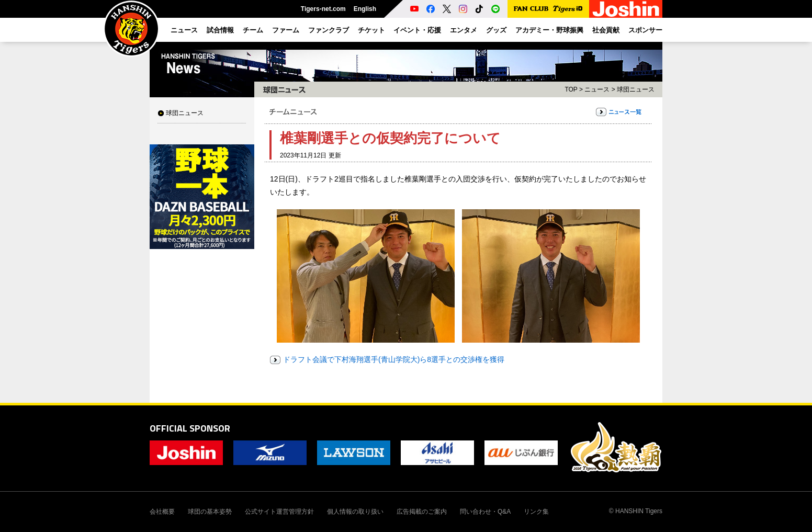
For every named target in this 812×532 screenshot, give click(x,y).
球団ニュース (185, 113)
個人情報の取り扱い (355, 512)
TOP (571, 89)
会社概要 (162, 512)
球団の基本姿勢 (210, 512)
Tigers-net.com (323, 9)
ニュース (597, 89)
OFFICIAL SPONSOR (190, 428)
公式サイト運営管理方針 (279, 512)
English (365, 9)
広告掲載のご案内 (422, 512)
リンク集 (536, 512)
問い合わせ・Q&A (485, 512)
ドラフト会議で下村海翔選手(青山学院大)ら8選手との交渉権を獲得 (394, 359)
